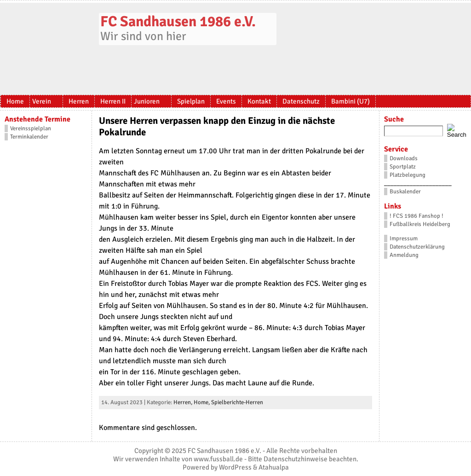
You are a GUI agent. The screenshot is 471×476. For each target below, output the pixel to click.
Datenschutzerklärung (417, 247)
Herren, (184, 402)
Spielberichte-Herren (237, 402)
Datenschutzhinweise (296, 459)
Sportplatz (403, 167)
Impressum (404, 238)
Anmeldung (404, 255)
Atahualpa (274, 467)
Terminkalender (29, 137)
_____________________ (418, 183)
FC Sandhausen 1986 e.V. (178, 21)
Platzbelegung (408, 175)
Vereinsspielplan (31, 128)
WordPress (235, 467)
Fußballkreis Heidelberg (420, 224)
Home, (202, 402)
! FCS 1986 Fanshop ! (416, 216)
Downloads (404, 158)
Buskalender (405, 192)
